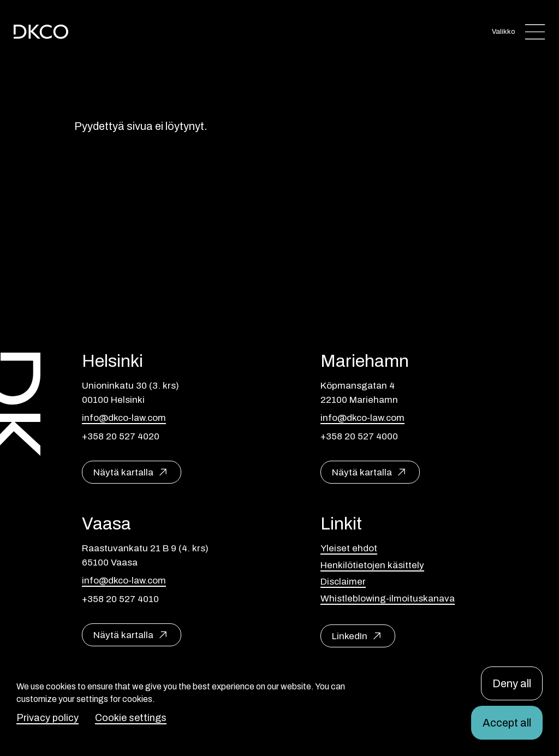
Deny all (512, 683)
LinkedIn (350, 636)
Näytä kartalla (123, 472)
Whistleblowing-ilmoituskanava (388, 599)
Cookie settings (131, 718)
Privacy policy (47, 718)
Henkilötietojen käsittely (372, 565)
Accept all (507, 723)
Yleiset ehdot (349, 548)
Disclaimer (343, 582)
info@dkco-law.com (124, 418)
